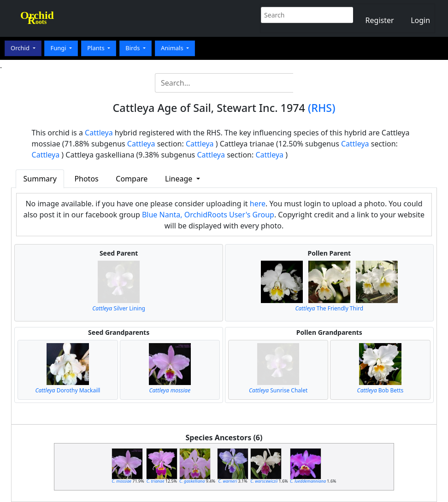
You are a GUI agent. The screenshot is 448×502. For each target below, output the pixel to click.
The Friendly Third (330, 308)
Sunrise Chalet (278, 390)
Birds (133, 48)
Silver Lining (119, 308)
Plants (97, 48)
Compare (132, 179)
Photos (86, 179)
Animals (173, 48)
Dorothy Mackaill (68, 390)
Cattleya (99, 133)
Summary (40, 179)
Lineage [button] (180, 179)
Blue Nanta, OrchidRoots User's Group (208, 215)
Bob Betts (380, 390)
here (258, 204)
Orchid (21, 48)
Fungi (59, 48)
